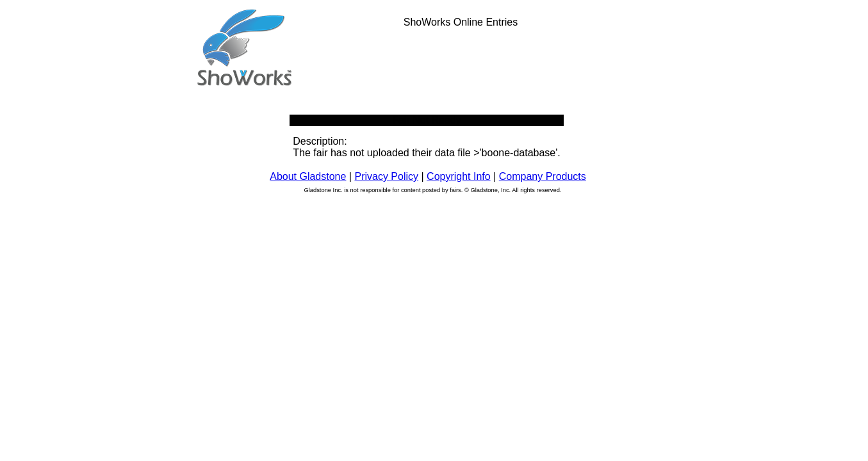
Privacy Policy (386, 176)
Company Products (543, 176)
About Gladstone (308, 176)
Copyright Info (459, 176)
